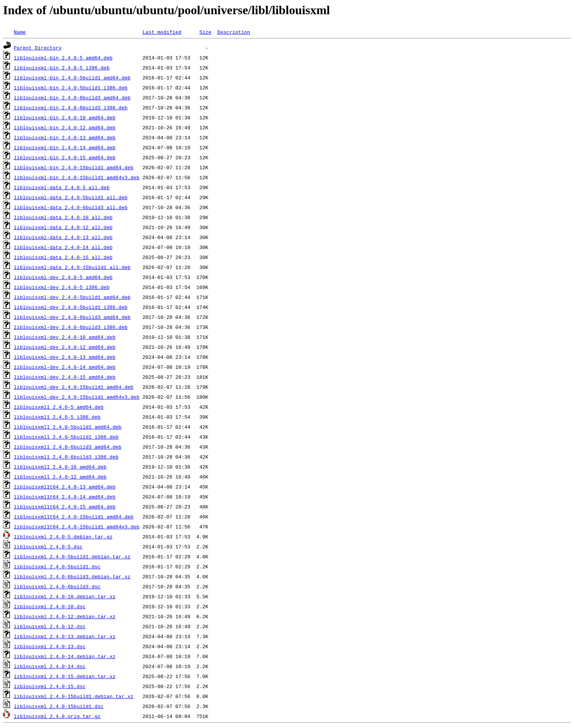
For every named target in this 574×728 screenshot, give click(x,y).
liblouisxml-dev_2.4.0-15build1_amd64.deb (74, 387)
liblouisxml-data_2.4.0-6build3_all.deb (71, 207)
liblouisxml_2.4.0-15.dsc (50, 686)
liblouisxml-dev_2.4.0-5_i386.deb (62, 287)
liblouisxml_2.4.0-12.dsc (50, 626)
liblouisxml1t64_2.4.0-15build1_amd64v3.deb (77, 527)
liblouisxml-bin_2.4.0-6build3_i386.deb (71, 107)
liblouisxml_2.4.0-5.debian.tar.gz (63, 537)
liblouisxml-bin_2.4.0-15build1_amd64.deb (74, 167)
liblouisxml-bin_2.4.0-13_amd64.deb (65, 137)
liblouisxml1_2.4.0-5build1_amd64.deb (68, 427)
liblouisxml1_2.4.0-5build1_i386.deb (66, 437)
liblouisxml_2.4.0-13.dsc (50, 646)
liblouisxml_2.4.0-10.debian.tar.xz (65, 596)
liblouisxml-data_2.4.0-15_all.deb (63, 257)
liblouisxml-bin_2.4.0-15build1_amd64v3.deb (77, 177)
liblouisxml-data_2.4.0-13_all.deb (63, 237)
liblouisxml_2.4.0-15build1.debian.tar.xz (74, 696)
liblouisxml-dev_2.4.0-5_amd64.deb (63, 277)
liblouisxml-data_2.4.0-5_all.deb (62, 187)
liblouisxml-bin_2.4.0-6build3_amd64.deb (72, 97)
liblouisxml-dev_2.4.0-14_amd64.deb (65, 367)
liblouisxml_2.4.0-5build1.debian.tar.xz (72, 556)
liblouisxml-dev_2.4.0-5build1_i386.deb (71, 307)
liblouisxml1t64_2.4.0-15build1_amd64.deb (74, 517)
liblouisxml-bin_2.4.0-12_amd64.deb (65, 127)
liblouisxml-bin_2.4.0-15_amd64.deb (65, 157)
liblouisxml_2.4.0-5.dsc (48, 546)
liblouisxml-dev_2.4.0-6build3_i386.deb (71, 327)
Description (234, 32)
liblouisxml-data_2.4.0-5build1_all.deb (71, 197)
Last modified (162, 32)
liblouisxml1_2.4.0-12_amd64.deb (60, 477)
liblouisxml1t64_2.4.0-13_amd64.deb (65, 487)
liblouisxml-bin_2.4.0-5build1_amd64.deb (72, 78)
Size (205, 32)
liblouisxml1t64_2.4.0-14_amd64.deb (65, 497)
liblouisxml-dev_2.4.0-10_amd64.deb (65, 337)
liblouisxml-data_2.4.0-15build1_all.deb (72, 267)
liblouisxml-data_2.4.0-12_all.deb (63, 227)
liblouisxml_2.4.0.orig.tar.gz (57, 716)
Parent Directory (38, 48)
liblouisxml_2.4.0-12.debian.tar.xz (65, 616)
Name (20, 32)
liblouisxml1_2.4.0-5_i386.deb (57, 417)
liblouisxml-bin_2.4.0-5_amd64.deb (63, 58)
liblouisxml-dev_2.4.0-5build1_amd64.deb (72, 297)
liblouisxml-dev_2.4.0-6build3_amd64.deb (72, 317)
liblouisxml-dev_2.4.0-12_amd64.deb (65, 347)
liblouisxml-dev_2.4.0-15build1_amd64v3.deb (77, 397)
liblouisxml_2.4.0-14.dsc (50, 666)
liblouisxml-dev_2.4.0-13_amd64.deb (65, 357)
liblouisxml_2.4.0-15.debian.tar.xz (65, 676)
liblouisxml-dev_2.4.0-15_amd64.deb (65, 377)
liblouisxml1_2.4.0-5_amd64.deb (59, 407)
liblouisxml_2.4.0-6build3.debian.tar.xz (72, 576)
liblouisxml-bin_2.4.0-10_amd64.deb (65, 117)
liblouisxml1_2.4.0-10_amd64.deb (60, 467)
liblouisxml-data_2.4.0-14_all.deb (63, 247)
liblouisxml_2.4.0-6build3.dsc (57, 586)
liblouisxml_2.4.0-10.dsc (50, 606)
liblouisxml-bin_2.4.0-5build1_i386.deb (71, 87)
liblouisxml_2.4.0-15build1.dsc (59, 706)
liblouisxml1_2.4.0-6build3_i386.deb (66, 457)
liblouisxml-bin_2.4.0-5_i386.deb (62, 68)
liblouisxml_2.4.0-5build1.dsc (57, 566)
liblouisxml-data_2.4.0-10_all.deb (63, 217)
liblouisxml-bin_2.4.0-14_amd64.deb (65, 147)
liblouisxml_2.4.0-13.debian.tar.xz (65, 636)
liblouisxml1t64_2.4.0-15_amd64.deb (65, 507)
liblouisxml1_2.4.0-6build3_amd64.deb (68, 447)
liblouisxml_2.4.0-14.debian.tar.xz (65, 656)
